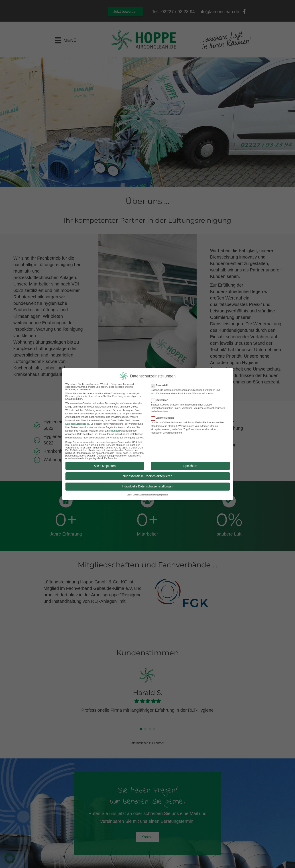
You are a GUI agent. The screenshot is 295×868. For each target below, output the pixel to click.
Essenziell (161, 384)
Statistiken (161, 399)
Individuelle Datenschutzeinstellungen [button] (147, 486)
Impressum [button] (164, 494)
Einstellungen (112, 430)
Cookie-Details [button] (133, 494)
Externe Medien (164, 417)
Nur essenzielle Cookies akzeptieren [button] (147, 475)
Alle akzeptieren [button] (105, 465)
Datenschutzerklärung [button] (149, 494)
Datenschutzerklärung (77, 423)
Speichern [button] (190, 465)
